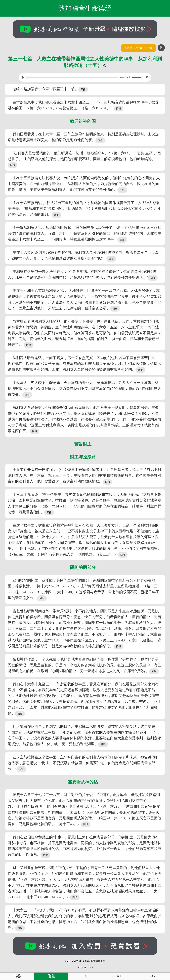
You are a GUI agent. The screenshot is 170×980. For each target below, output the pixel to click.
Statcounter (85, 967)
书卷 (17, 976)
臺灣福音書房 (98, 961)
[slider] (72, 77)
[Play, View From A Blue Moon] (23, 77)
